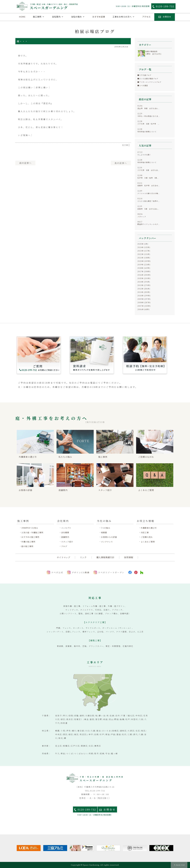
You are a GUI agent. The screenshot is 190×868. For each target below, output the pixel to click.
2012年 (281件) (144, 289)
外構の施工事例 (28, 542)
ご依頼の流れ (147, 537)
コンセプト (66, 528)
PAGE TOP (180, 865)
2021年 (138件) (144, 258)
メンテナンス (107, 542)
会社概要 (65, 533)
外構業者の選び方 (149, 528)
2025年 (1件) (143, 244)
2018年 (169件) (144, 268)
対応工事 (145, 533)
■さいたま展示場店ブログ (148, 79)
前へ (25, 163)
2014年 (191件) (144, 282)
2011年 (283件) (144, 292)
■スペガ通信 (143, 85)
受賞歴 (104, 533)
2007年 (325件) (144, 306)
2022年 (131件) (144, 254)
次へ (121, 163)
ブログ (64, 546)
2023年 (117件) (144, 251)
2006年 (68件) (143, 309)
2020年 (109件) (144, 261)
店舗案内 (65, 537)
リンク (83, 557)
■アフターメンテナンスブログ (149, 82)
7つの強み (106, 528)
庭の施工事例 (27, 546)
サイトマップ (64, 557)
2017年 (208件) (144, 271)
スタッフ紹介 (67, 542)
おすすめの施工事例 (30, 537)
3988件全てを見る (30, 528)
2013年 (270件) (144, 285)
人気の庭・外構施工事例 (32, 533)
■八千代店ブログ (144, 75)
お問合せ (110, 809)
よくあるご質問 (148, 542)
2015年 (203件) (144, 278)
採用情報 (129, 557)
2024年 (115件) (144, 247)
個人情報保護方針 (105, 557)
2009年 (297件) (144, 299)
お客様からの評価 (109, 537)
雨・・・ (22, 41)
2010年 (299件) (144, 296)
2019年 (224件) (144, 265)
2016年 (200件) (144, 275)
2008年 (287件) (144, 302)
